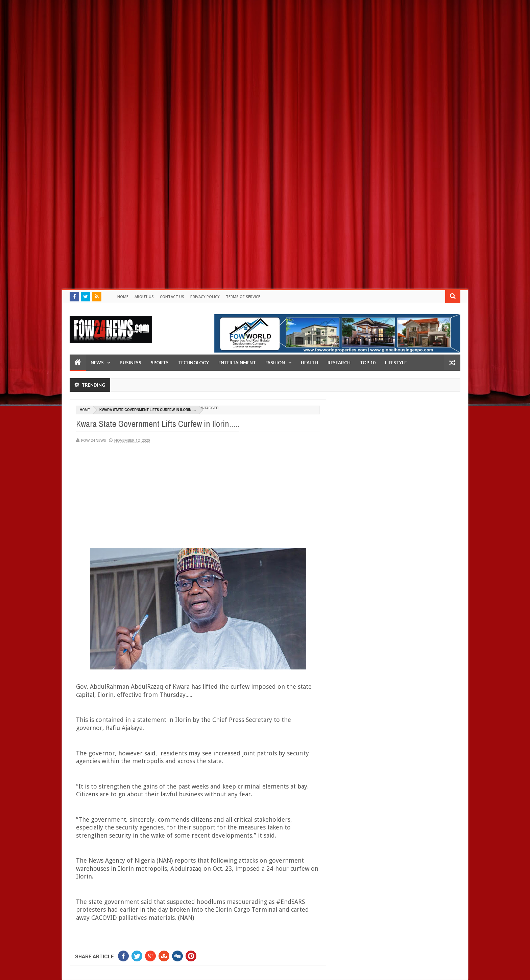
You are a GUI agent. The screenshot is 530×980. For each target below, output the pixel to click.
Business (130, 363)
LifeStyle (396, 363)
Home (123, 297)
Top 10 (368, 363)
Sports (160, 363)
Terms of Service (243, 297)
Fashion (275, 363)
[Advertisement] (203, 47)
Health (309, 363)
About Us (144, 297)
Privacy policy (205, 297)
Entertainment (237, 363)
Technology (194, 363)
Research (339, 363)
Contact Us (172, 297)
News (97, 363)
